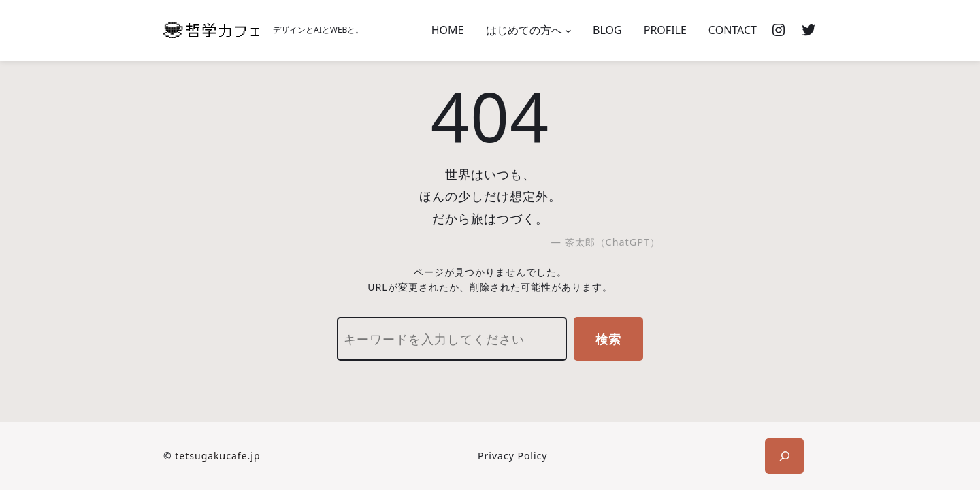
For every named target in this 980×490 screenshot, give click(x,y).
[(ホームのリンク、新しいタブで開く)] (211, 30)
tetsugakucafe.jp (217, 456)
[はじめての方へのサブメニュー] (568, 31)
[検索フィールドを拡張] (784, 456)
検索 (608, 339)
